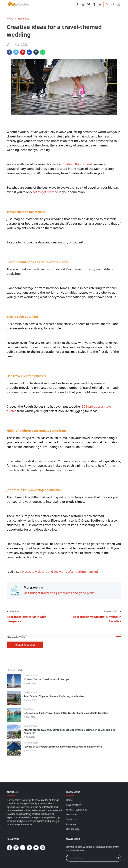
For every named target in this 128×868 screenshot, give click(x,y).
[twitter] (89, 4)
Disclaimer (72, 814)
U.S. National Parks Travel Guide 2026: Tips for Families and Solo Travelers (66, 713)
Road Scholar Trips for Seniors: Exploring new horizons (55, 696)
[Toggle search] (113, 4)
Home (69, 800)
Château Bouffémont (77, 164)
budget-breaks (30, 726)
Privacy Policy (73, 805)
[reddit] (72, 4)
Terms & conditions (76, 810)
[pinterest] (100, 4)
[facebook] (77, 4)
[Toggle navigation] (119, 4)
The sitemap (73, 829)
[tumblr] (94, 4)
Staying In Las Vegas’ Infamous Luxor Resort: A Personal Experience (63, 747)
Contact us (72, 819)
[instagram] (83, 4)
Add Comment (25, 645)
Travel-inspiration (31, 675)
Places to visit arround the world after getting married (60, 572)
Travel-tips (28, 709)
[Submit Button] (117, 858)
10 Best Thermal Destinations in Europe (46, 679)
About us (71, 824)
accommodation (31, 743)
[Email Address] (90, 858)
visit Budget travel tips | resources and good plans (59, 593)
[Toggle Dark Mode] (107, 4)
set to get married (45, 192)
